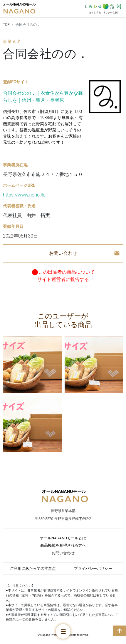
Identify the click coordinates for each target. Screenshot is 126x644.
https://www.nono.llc (24, 195)
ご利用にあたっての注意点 (33, 568)
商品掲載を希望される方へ (63, 545)
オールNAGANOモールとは (63, 538)
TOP (6, 25)
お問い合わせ (63, 553)
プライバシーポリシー (93, 568)
